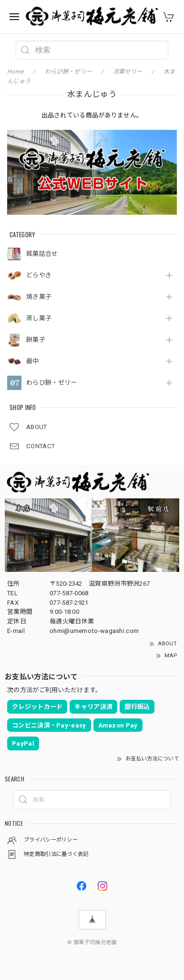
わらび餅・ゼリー (51, 383)
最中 (33, 361)
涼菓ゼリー (128, 72)
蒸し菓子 (39, 318)
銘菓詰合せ (42, 254)
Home (15, 72)
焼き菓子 (39, 297)
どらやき (39, 275)
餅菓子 (36, 340)
